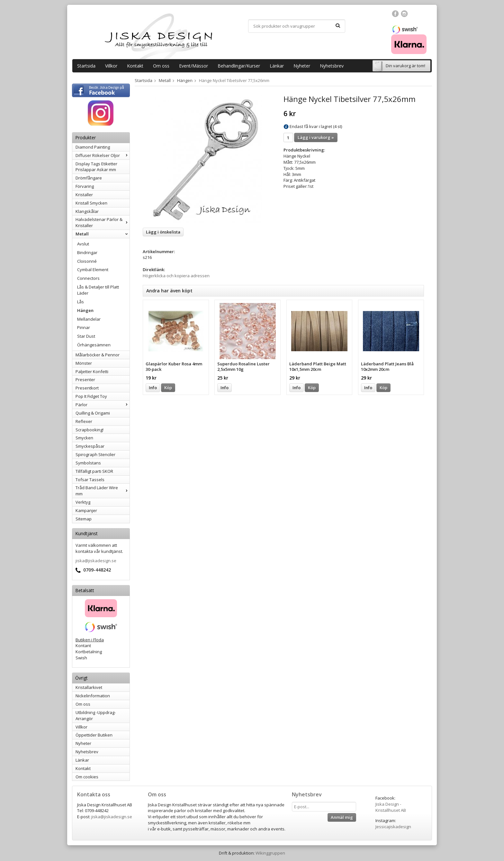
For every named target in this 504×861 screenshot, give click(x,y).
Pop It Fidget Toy (91, 396)
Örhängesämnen (94, 345)
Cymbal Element (93, 270)
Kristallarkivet (89, 687)
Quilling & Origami (93, 413)
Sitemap (84, 519)
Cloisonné (87, 261)
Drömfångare (89, 178)
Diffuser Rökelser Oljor (103, 155)
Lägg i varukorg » (316, 137)
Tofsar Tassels (90, 480)
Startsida (86, 66)
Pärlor (103, 405)
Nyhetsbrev (332, 66)
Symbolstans (88, 463)
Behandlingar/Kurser (239, 66)
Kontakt (135, 66)
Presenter (85, 380)
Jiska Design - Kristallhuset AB (391, 807)
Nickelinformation (93, 696)
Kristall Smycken (91, 203)
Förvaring (85, 186)
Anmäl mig (342, 817)
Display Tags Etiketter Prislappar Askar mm (96, 167)
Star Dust (86, 336)
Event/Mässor (194, 66)
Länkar (277, 66)
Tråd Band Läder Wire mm (103, 491)
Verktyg (83, 502)
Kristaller (84, 195)
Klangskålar (87, 211)
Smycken (84, 438)
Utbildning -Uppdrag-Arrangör (96, 715)
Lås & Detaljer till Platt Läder (98, 290)
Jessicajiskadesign (393, 827)
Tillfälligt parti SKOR (94, 471)
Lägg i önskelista (163, 232)
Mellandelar (89, 319)
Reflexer (84, 421)
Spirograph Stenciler (95, 454)
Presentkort (87, 388)
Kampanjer (86, 510)
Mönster (84, 363)
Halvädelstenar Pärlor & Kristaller (103, 222)
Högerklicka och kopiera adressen (176, 276)
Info (153, 388)
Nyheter (302, 66)
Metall (103, 234)
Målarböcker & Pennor (98, 355)
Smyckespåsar (90, 446)
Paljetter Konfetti (92, 371)
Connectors (88, 278)
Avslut (83, 244)
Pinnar (84, 327)
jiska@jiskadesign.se (96, 561)
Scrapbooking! (90, 430)
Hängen (85, 310)
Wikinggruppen (270, 853)
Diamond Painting (93, 147)
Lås (81, 302)
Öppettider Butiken (94, 735)
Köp (168, 388)
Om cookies (87, 777)
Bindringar (87, 252)
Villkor (111, 66)
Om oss (161, 66)
